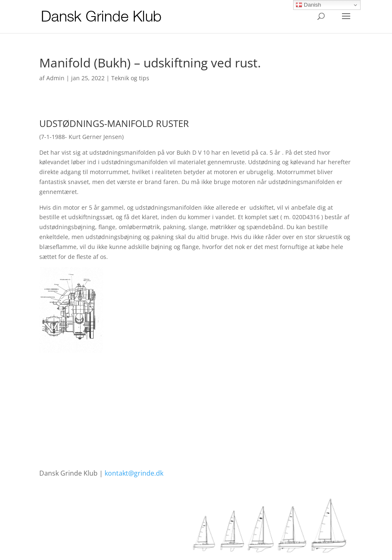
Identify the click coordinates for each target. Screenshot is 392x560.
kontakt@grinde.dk (134, 473)
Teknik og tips (130, 78)
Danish (308, 5)
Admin (55, 78)
